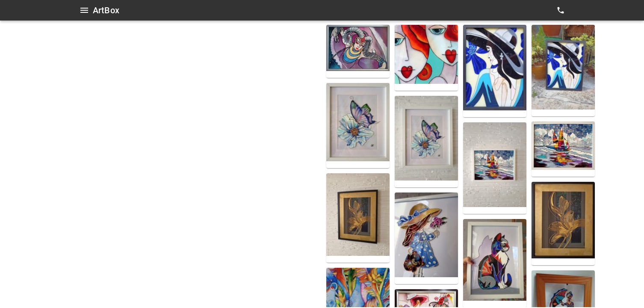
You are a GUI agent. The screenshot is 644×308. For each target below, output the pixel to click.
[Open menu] (84, 10)
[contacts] (561, 10)
